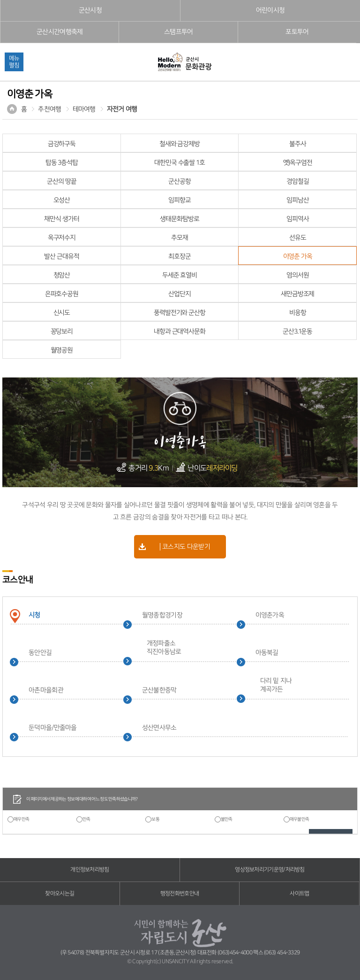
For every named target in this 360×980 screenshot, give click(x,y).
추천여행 (49, 109)
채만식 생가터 (61, 219)
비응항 (298, 313)
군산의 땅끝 (61, 181)
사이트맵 (299, 893)
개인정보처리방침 (90, 870)
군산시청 (90, 10)
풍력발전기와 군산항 (180, 313)
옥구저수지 (62, 238)
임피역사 (298, 219)
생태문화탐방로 (179, 219)
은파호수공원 (62, 294)
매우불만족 (300, 819)
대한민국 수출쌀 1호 (180, 163)
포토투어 (297, 32)
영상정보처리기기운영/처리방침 (270, 870)
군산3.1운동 (297, 332)
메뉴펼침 (14, 62)
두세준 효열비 (180, 275)
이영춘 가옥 (298, 256)
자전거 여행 (122, 109)
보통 (155, 819)
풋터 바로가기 (0, 0)
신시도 (62, 313)
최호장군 (180, 256)
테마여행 (84, 109)
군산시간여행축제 (60, 32)
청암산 (62, 275)
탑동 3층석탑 (62, 163)
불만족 (227, 819)
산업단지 (180, 294)
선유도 (298, 238)
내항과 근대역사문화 (180, 332)
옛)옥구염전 (298, 163)
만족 (86, 819)
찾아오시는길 (60, 893)
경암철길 (298, 181)
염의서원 (298, 275)
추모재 (180, 238)
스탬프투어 (179, 32)
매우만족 (21, 819)
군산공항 (180, 181)
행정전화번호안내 (180, 893)
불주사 (298, 144)
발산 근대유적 (61, 256)
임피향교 (180, 200)
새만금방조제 (297, 294)
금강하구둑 (62, 144)
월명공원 (62, 350)
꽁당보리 (62, 332)
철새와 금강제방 (180, 144)
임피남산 (298, 200)
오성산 (62, 200)
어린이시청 (270, 10)
